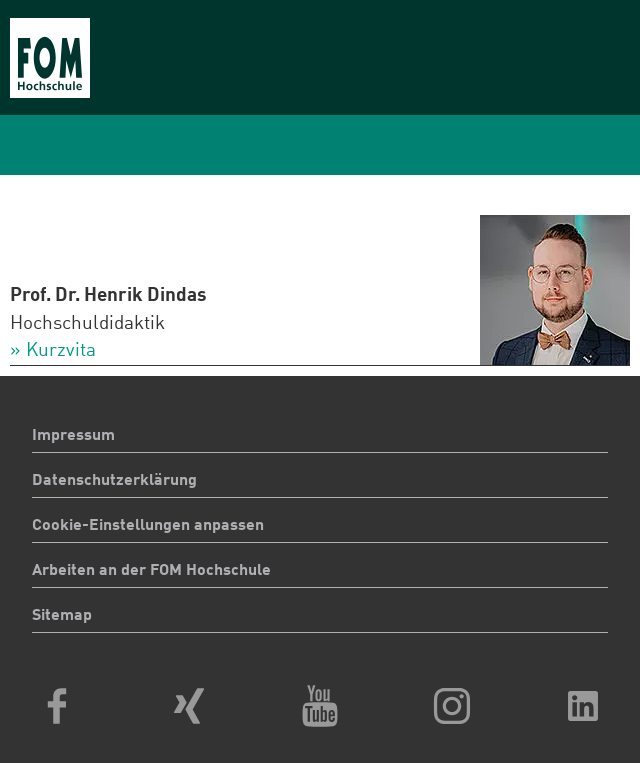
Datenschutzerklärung (114, 481)
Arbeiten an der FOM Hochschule (151, 571)
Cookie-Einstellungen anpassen (148, 526)
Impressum (73, 436)
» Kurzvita (53, 351)
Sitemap (62, 616)
